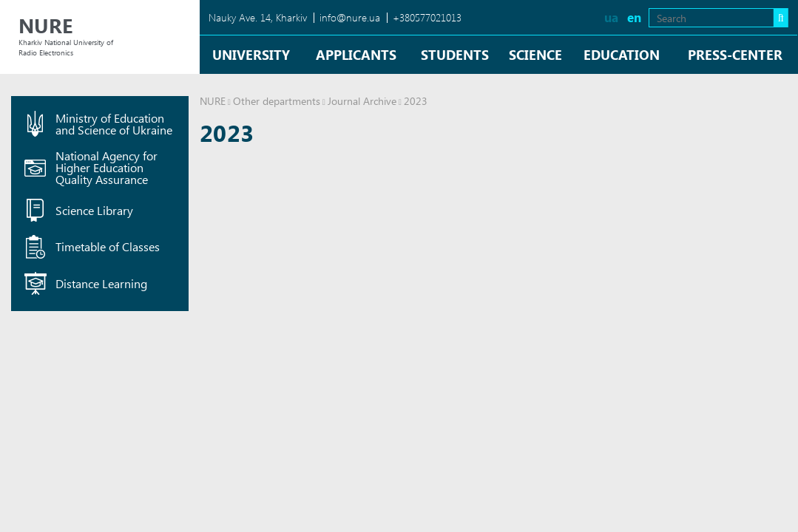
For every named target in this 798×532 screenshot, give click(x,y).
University (251, 54)
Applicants (356, 54)
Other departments (277, 101)
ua (611, 17)
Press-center (735, 54)
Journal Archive (362, 101)
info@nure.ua (350, 17)
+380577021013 (427, 17)
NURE (213, 101)
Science (535, 54)
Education (622, 54)
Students (455, 54)
